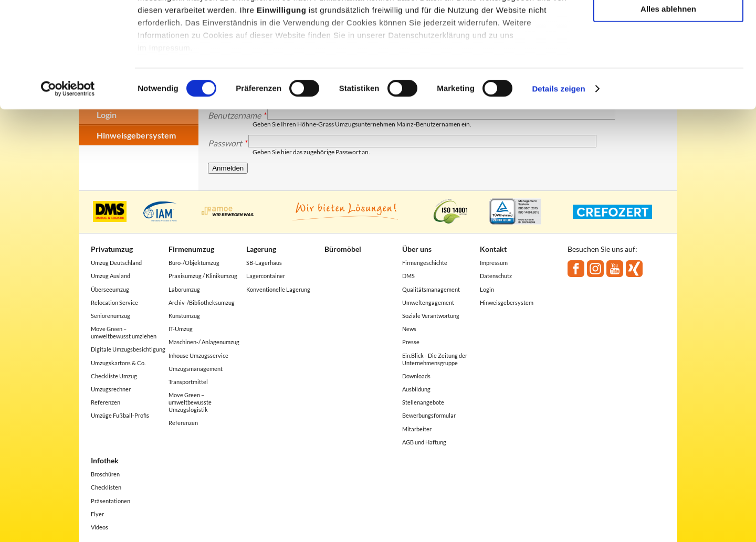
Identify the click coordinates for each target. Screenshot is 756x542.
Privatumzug (112, 249)
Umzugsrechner (111, 389)
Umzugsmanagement (196, 369)
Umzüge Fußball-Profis (120, 415)
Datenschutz (496, 276)
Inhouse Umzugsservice (198, 355)
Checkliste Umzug (114, 376)
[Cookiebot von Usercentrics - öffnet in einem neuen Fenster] (68, 168)
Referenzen (106, 402)
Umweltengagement (428, 302)
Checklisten (106, 487)
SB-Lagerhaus (264, 263)
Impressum (494, 263)
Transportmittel (188, 382)
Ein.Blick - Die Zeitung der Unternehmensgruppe (435, 359)
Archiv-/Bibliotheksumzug (202, 302)
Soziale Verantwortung (431, 316)
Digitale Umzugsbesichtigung (128, 349)
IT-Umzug (181, 329)
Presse (411, 342)
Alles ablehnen (668, 87)
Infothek (105, 460)
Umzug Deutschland (116, 263)
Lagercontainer (266, 276)
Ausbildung (416, 389)
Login (487, 289)
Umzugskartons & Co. (118, 363)
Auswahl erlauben (668, 57)
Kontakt (493, 249)
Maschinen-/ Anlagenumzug (204, 342)
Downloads (416, 376)
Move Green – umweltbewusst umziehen (124, 332)
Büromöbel (343, 249)
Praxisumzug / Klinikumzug (203, 276)
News (409, 329)
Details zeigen (558, 168)
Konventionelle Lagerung (278, 289)
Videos (99, 527)
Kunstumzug (184, 316)
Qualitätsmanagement (431, 289)
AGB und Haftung (424, 442)
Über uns (417, 249)
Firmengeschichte (425, 263)
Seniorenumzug (111, 316)
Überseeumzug (110, 289)
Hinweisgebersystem (507, 302)
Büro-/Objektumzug (194, 263)
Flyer (97, 514)
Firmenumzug (191, 249)
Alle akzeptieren (668, 26)
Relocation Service (114, 302)
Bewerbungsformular (429, 415)
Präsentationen (111, 501)
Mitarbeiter (417, 429)
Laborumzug (184, 289)
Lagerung (261, 249)
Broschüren (105, 474)
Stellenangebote (423, 402)
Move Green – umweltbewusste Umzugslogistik (190, 402)
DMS (408, 276)
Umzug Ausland (111, 276)
